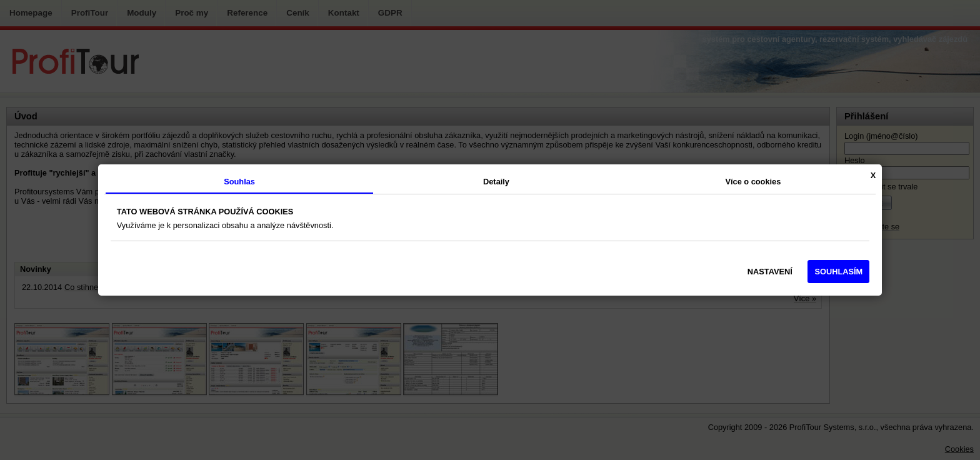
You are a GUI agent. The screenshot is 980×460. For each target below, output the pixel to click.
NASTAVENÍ (770, 272)
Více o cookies (753, 182)
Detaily (496, 182)
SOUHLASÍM (838, 272)
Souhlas (239, 182)
